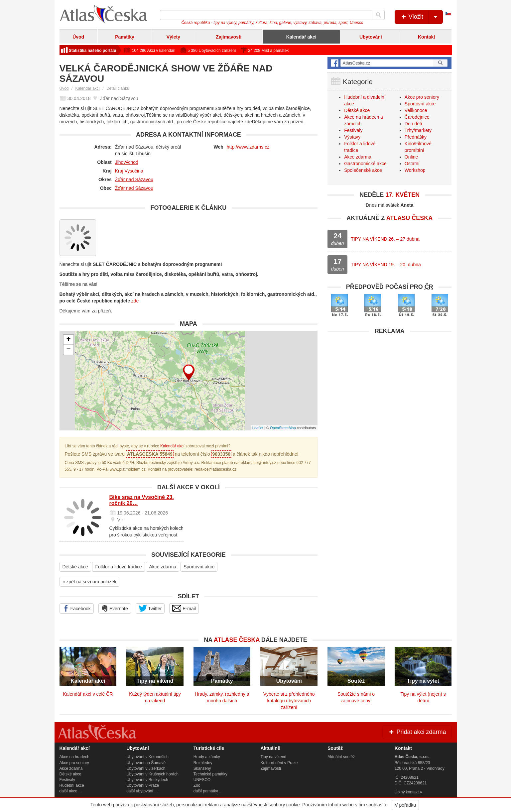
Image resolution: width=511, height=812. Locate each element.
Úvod (78, 37)
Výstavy (352, 137)
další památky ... (208, 791)
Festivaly (353, 130)
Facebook (77, 608)
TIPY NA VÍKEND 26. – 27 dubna (385, 239)
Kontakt (427, 37)
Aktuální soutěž (341, 757)
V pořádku (405, 805)
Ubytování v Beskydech (147, 780)
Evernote (115, 608)
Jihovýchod (127, 162)
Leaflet (258, 428)
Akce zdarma (163, 567)
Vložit (421, 17)
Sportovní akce (199, 567)
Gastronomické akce (365, 164)
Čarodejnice (417, 117)
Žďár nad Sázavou (134, 179)
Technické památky (210, 774)
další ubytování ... (142, 791)
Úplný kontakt (407, 792)
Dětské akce (75, 567)
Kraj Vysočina (129, 171)
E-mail (184, 608)
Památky (125, 37)
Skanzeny (202, 768)
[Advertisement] (389, 385)
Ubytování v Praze (143, 785)
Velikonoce (416, 110)
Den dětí (413, 124)
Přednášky (416, 137)
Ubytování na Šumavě (146, 763)
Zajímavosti (229, 37)
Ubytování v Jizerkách (146, 768)
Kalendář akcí (301, 37)
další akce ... (71, 791)
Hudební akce (72, 785)
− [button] (68, 350)
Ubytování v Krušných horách (152, 774)
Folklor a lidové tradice (118, 567)
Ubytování (371, 37)
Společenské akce (363, 170)
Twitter (150, 608)
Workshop (415, 170)
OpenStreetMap (283, 428)
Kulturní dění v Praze (279, 763)
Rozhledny (203, 763)
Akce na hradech (74, 757)
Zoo (197, 785)
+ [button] (68, 340)
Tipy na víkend (273, 757)
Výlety (173, 37)
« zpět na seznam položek (90, 582)
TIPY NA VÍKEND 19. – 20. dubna (386, 265)
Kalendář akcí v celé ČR (88, 694)
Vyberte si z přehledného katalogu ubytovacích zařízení (289, 701)
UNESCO (202, 780)
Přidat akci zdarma (417, 732)
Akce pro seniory (422, 97)
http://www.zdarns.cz (248, 147)
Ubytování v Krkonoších (147, 757)
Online (411, 157)
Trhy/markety (418, 130)
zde (135, 301)
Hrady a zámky (207, 757)
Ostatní (412, 164)
